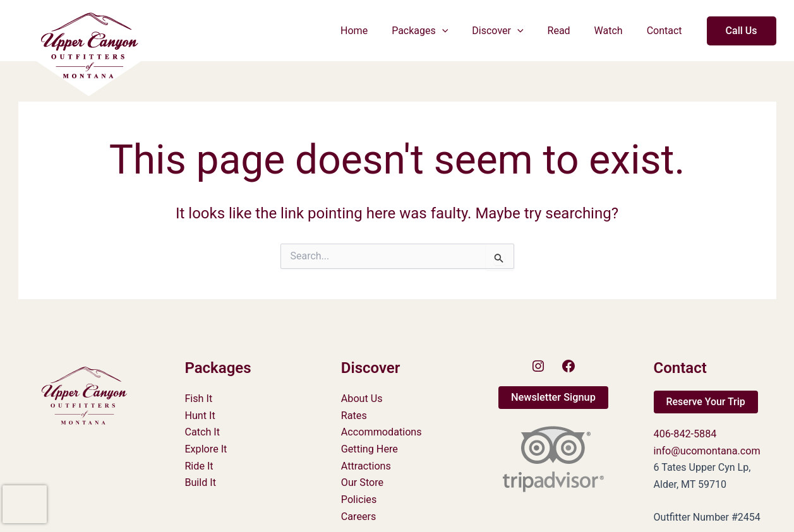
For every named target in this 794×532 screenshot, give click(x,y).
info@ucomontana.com (707, 450)
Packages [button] (437, 31)
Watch (614, 31)
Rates (354, 415)
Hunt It (200, 415)
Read (568, 31)
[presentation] (25, 504)
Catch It (202, 432)
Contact (666, 31)
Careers (358, 515)
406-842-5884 (685, 434)
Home (375, 31)
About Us (362, 399)
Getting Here (369, 448)
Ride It (199, 465)
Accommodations (381, 432)
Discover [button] (511, 31)
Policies (359, 498)
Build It (200, 482)
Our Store (362, 482)
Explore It (205, 448)
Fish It (198, 399)
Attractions (366, 465)
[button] (459, 31)
